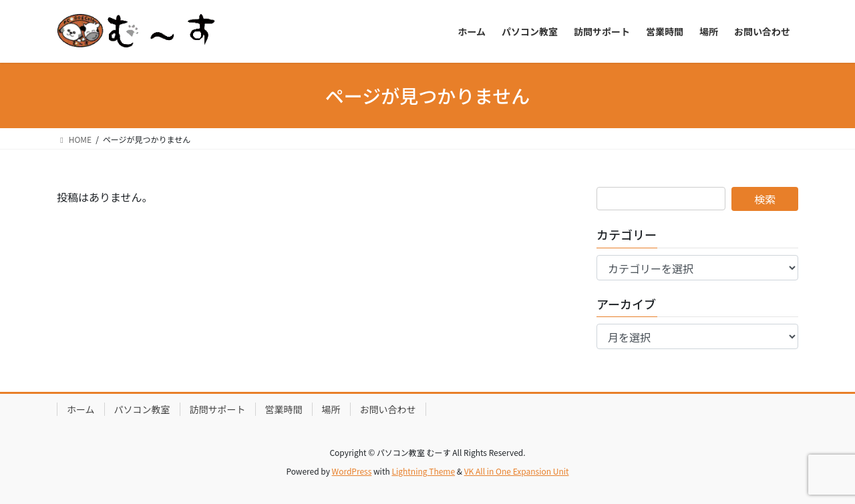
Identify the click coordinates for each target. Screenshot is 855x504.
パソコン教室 (142, 409)
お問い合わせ (388, 409)
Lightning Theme (423, 471)
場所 (331, 409)
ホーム (81, 409)
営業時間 (284, 409)
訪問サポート (218, 409)
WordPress (352, 471)
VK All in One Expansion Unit (517, 471)
